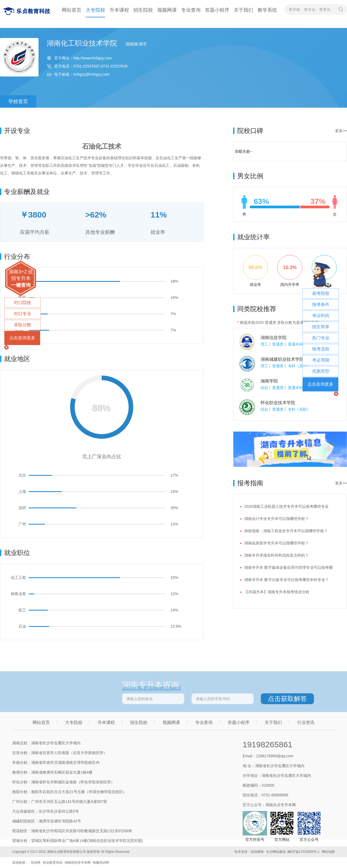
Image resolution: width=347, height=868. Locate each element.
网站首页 (72, 10)
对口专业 (23, 314)
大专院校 (95, 10)
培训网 (36, 863)
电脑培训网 (101, 863)
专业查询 (191, 10)
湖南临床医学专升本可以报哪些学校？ (277, 543)
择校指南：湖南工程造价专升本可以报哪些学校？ (286, 531)
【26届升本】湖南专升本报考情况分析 (277, 592)
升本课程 (119, 10)
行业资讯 (306, 722)
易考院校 (321, 293)
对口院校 (23, 303)
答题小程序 (217, 10)
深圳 (22, 508)
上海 (22, 492)
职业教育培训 (53, 863)
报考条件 (321, 304)
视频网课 (167, 10)
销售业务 (18, 594)
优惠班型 (321, 371)
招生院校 (143, 10)
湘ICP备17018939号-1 (303, 852)
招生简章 (321, 327)
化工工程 (18, 577)
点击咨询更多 (22, 338)
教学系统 (267, 10)
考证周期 (321, 360)
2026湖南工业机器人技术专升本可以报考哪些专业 (286, 506)
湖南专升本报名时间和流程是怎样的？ (277, 555)
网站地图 (328, 852)
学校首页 (18, 101)
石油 (22, 626)
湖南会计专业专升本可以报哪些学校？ (277, 519)
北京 (22, 475)
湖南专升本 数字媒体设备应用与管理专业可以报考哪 (288, 567)
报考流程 (321, 349)
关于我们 (243, 10)
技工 (22, 610)
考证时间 (321, 316)
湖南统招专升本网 (78, 863)
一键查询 (21, 285)
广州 (22, 524)
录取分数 (23, 325)
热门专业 (321, 338)
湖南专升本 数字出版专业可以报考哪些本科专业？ (287, 580)
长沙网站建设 (276, 852)
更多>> (341, 131)
